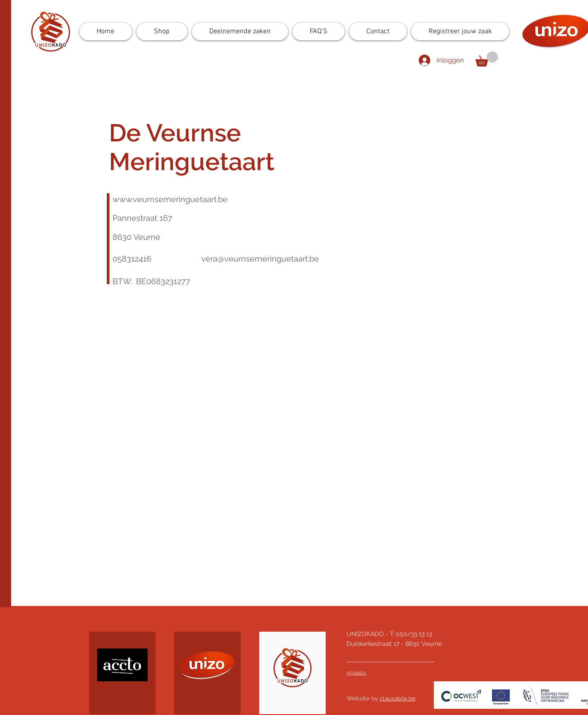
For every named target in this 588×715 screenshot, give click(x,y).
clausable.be (398, 698)
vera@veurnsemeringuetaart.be (260, 259)
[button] (487, 59)
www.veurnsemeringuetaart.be (170, 199)
